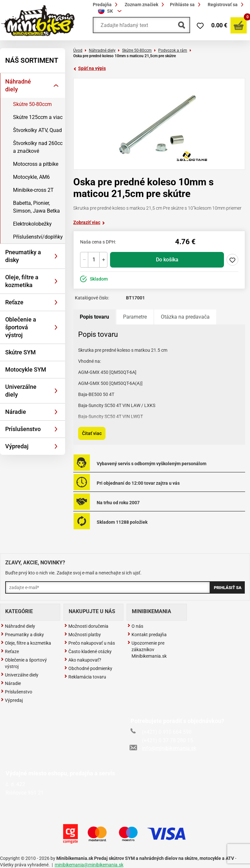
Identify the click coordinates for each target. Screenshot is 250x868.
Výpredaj (17, 446)
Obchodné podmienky (88, 668)
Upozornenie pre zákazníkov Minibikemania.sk (147, 650)
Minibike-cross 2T (33, 190)
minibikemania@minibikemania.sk (89, 865)
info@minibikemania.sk (163, 748)
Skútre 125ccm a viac (38, 117)
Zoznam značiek (145, 5)
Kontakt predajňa (147, 635)
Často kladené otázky (88, 651)
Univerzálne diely (21, 391)
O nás (135, 626)
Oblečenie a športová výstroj (21, 327)
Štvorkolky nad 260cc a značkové (38, 147)
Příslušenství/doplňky (38, 237)
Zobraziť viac (89, 222)
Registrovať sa (227, 5)
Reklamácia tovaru (85, 677)
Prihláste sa (186, 5)
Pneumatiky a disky (23, 256)
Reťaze (14, 302)
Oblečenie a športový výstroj (24, 663)
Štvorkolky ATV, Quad (37, 130)
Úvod (78, 50)
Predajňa (106, 5)
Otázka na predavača (185, 317)
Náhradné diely (18, 85)
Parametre (135, 317)
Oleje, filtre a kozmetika (22, 281)
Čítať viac (92, 433)
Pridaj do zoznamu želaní (232, 260)
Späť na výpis (90, 68)
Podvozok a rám (173, 50)
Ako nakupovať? (83, 660)
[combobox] (111, 11)
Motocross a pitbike (36, 164)
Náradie (16, 412)
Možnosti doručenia (86, 626)
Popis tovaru (94, 317)
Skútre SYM (21, 352)
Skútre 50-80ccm (32, 104)
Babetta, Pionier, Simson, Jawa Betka (36, 207)
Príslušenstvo (23, 429)
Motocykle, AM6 (31, 177)
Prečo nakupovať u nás (90, 643)
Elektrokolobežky (32, 224)
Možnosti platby (83, 635)
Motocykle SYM (26, 369)
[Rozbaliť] (56, 85)
